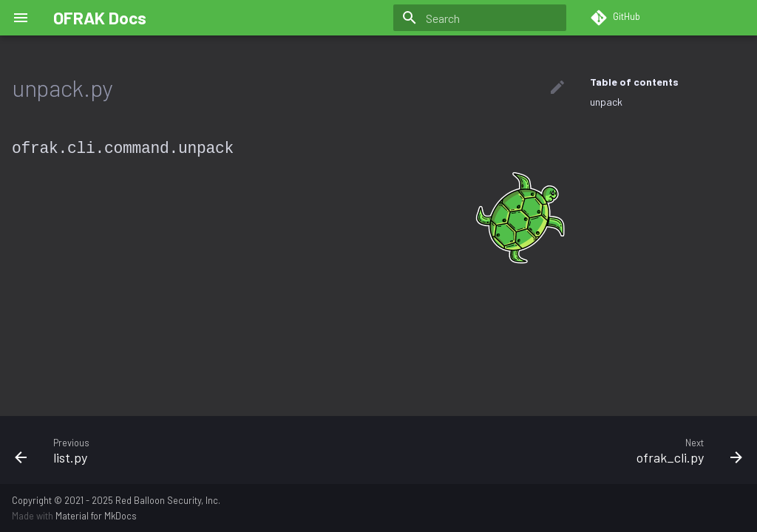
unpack (606, 102)
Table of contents (634, 82)
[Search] (480, 18)
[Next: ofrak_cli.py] (566, 450)
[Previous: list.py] (191, 450)
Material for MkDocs (96, 516)
